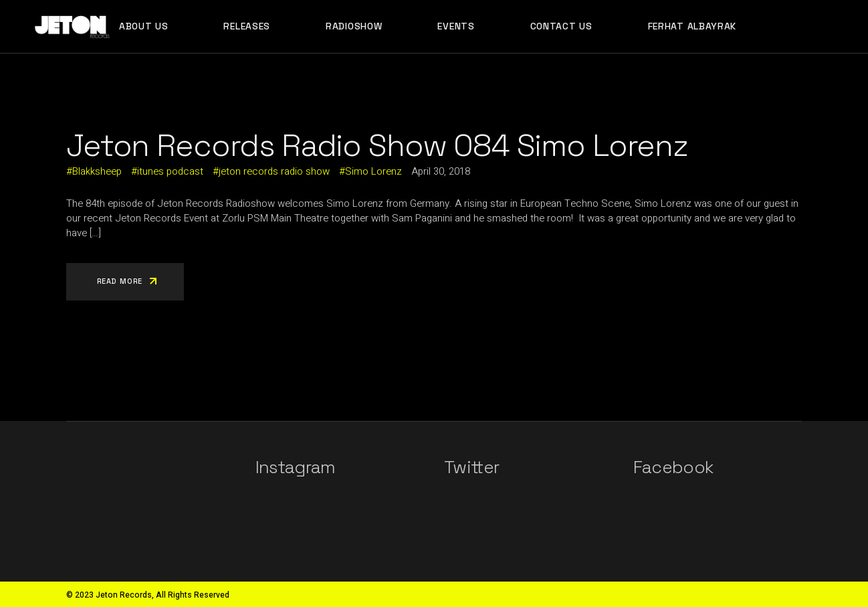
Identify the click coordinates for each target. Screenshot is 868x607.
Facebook (673, 467)
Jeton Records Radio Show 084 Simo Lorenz (377, 145)
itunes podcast (170, 171)
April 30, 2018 (441, 171)
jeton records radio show (274, 171)
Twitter (471, 467)
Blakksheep (97, 171)
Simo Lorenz (373, 171)
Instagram (296, 467)
